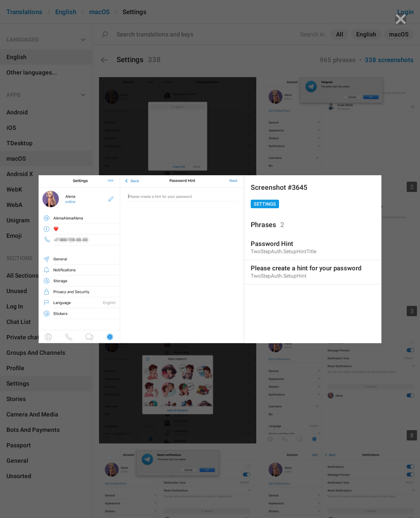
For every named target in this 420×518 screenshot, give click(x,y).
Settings (265, 204)
